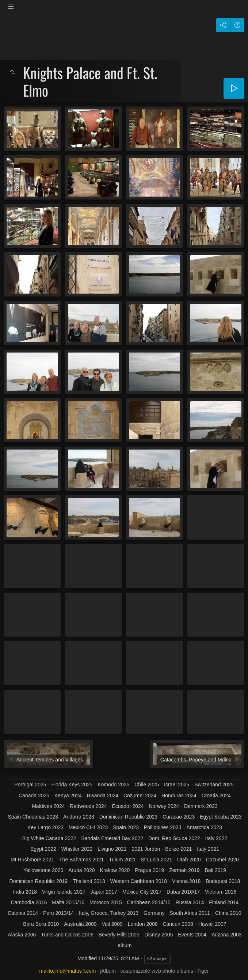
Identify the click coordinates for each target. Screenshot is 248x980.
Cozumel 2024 (140, 795)
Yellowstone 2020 (43, 870)
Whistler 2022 (77, 849)
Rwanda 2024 (103, 795)
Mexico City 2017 (142, 892)
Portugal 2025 (30, 785)
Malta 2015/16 (68, 902)
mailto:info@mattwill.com (68, 971)
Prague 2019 (149, 870)
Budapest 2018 (223, 881)
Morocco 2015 (106, 902)
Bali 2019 (215, 870)
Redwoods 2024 (88, 806)
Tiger (203, 971)
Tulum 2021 (122, 860)
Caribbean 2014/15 (149, 902)
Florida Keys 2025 (72, 785)
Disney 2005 (159, 935)
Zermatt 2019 (184, 870)
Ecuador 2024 (128, 806)
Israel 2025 (177, 785)
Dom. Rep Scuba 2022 (174, 838)
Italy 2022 (216, 838)
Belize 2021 (178, 849)
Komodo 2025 (113, 785)
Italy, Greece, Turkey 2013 (109, 913)
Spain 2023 (126, 827)
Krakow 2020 (115, 870)
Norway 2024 (164, 806)
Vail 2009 (112, 924)
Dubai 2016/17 (183, 892)
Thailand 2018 (89, 881)
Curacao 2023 (179, 817)
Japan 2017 (104, 892)
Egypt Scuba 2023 (221, 817)
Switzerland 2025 (214, 785)
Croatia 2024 (216, 795)
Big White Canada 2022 (49, 838)
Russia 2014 (190, 902)
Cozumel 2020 (222, 860)
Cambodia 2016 (29, 902)
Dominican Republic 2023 (129, 817)
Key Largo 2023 (45, 827)
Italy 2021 (208, 849)
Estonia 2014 (23, 913)
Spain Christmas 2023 (33, 817)
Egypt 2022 (43, 849)
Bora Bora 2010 (41, 924)
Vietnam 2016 (221, 892)
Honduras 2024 (179, 795)
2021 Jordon (146, 849)
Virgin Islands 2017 (64, 892)
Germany (154, 913)
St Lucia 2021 (156, 860)
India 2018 (25, 892)
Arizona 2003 (227, 935)
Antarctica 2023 (204, 827)
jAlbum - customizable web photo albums (146, 971)
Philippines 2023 (163, 827)
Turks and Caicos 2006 (67, 935)
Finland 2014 (224, 902)
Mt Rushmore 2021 (32, 860)
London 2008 (143, 924)
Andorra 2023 (79, 817)
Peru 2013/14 (58, 913)
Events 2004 (192, 935)
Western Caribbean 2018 (139, 881)
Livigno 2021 (112, 849)
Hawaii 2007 (212, 924)
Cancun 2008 (178, 924)
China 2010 (228, 913)
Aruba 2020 (81, 870)
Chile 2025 (147, 785)
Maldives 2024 (48, 806)
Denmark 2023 (201, 806)
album (125, 945)
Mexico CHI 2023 (88, 827)
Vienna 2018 (186, 881)
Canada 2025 (34, 795)
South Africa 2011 (190, 913)
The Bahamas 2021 (81, 860)
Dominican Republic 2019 (39, 881)
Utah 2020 (189, 860)
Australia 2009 (80, 924)
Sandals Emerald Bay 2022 (112, 838)
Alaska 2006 (22, 935)
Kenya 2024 (68, 795)
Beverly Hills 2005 (119, 935)
